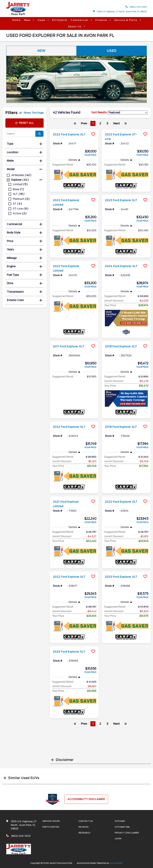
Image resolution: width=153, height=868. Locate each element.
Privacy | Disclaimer (127, 833)
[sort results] (128, 113)
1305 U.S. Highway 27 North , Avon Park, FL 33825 (120, 11)
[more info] (74, 130)
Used (42, 20)
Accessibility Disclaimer (86, 799)
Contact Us (86, 821)
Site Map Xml (122, 827)
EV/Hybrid (60, 20)
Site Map (120, 821)
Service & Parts (126, 20)
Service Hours (51, 821)
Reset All (25, 123)
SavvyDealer (116, 863)
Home (16, 20)
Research (84, 833)
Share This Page (31, 113)
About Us (75, 27)
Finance (102, 20)
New (28, 20)
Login (118, 839)
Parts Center (51, 827)
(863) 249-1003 (136, 7)
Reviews (84, 827)
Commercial (80, 20)
